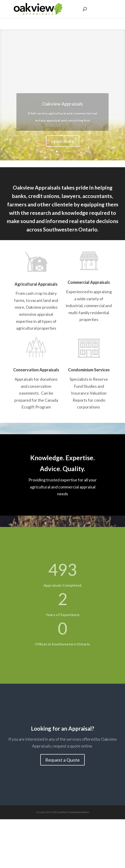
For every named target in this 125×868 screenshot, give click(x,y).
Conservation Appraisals (36, 370)
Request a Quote (62, 760)
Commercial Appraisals (89, 282)
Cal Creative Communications (70, 812)
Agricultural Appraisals (36, 284)
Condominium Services (89, 370)
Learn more (63, 141)
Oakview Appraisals (62, 104)
